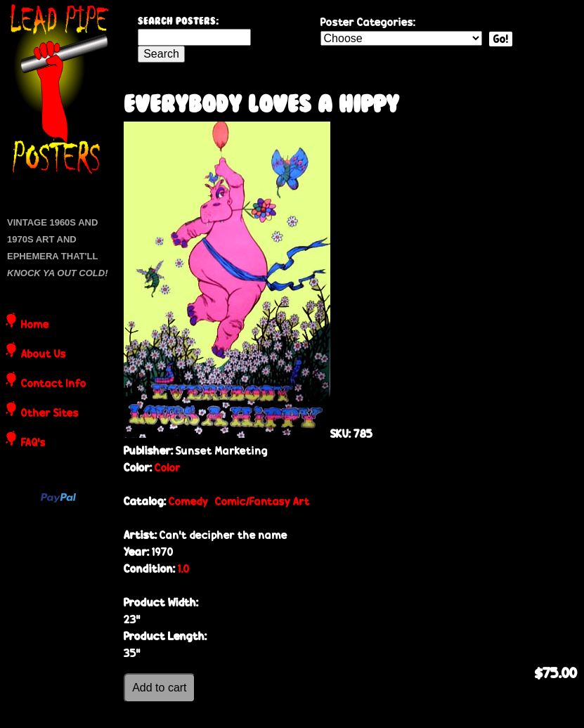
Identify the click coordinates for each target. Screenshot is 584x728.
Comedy (188, 501)
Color (168, 468)
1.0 (184, 569)
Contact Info (54, 384)
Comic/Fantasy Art (262, 501)
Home (35, 325)
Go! (501, 39)
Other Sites (50, 414)
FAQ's (33, 443)
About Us (44, 355)
